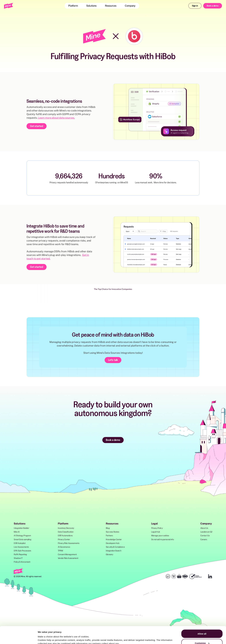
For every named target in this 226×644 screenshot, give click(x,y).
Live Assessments (21, 547)
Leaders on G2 (206, 532)
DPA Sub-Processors (22, 551)
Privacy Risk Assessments (69, 543)
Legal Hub (156, 532)
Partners (109, 536)
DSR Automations (65, 536)
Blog (108, 528)
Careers (204, 539)
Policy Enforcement (22, 562)
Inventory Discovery (66, 528)
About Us (204, 528)
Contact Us (205, 536)
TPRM (60, 551)
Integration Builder (21, 528)
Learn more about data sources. (56, 118)
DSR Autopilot (20, 543)
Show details (44, 635)
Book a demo (213, 6)
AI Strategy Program (22, 536)
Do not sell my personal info (163, 539)
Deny (202, 636)
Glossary (109, 554)
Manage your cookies (160, 536)
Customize (202, 627)
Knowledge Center (114, 539)
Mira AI (17, 532)
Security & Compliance (115, 547)
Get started (37, 126)
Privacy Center (64, 539)
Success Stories (112, 532)
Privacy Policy (157, 528)
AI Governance (64, 547)
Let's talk (113, 360)
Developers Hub (112, 543)
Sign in (195, 6)
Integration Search (114, 551)
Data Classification (66, 532)
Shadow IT (18, 558)
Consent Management (67, 554)
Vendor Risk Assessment (68, 558)
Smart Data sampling (22, 539)
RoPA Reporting (20, 554)
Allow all (202, 617)
